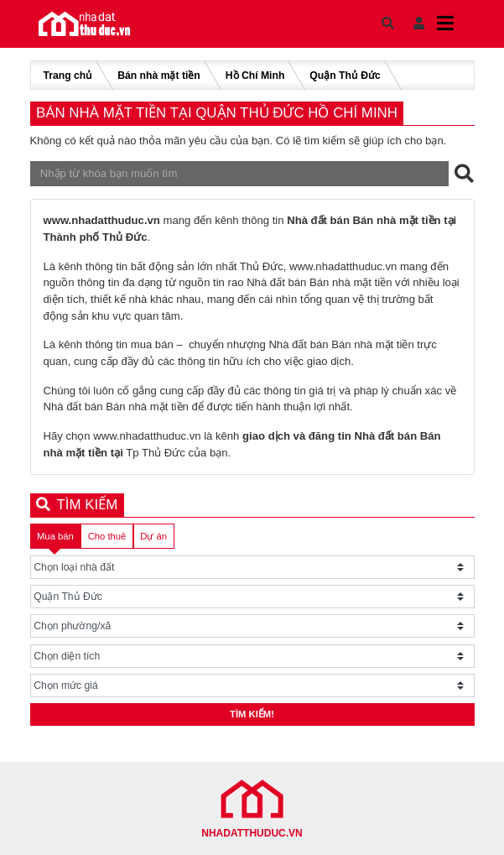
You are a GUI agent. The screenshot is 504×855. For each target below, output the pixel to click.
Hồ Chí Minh (255, 76)
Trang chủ (68, 76)
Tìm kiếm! (252, 714)
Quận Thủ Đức (345, 76)
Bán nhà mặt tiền (159, 76)
